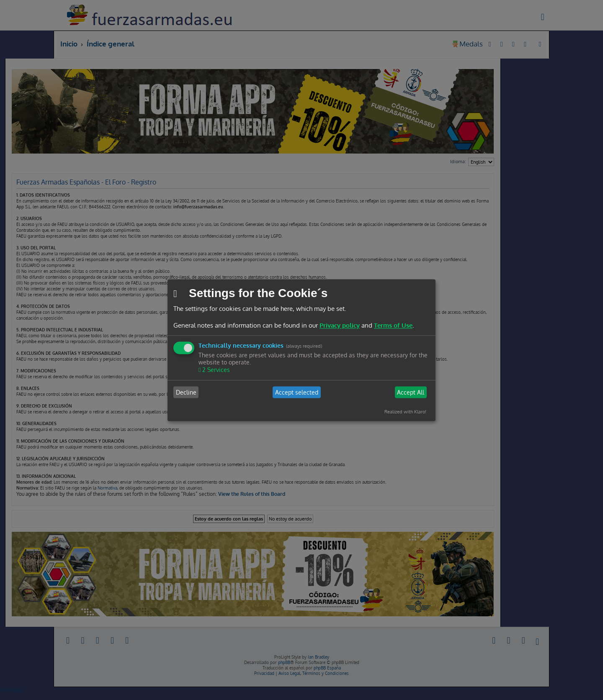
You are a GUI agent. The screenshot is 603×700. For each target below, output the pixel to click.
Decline (186, 392)
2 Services (215, 370)
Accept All (411, 392)
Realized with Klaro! (405, 412)
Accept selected (297, 392)
